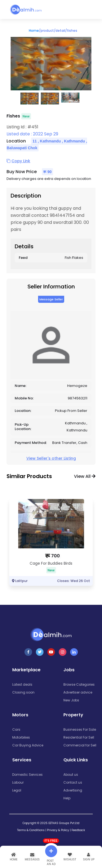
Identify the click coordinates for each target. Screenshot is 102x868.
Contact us (73, 782)
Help (67, 798)
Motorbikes (21, 737)
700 (55, 556)
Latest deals (22, 684)
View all (85, 476)
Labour (18, 782)
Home (34, 31)
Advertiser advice (78, 692)
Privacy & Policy (58, 830)
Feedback (78, 830)
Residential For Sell (79, 737)
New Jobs (71, 700)
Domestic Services (27, 775)
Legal (17, 790)
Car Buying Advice (28, 745)
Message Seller (51, 299)
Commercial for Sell (80, 745)
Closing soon (23, 692)
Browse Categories (79, 684)
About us (71, 775)
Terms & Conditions (31, 830)
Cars (16, 729)
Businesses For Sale (80, 729)
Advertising (73, 790)
